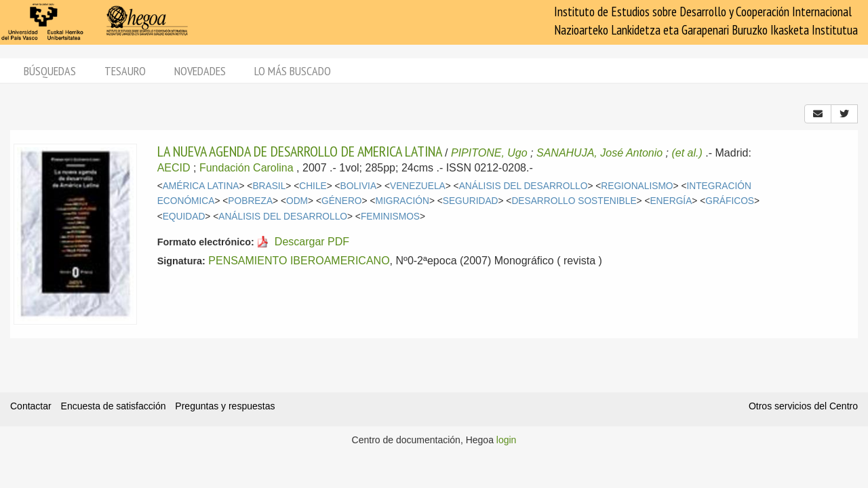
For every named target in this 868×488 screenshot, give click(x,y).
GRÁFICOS (730, 201)
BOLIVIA (359, 186)
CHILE (313, 186)
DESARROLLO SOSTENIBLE (574, 201)
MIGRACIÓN (402, 201)
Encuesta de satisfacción (114, 406)
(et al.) (687, 153)
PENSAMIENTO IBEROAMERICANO (299, 261)
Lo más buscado (293, 71)
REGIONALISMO (637, 186)
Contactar (31, 406)
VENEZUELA (418, 186)
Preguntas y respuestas (225, 406)
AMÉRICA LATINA (201, 186)
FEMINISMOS (390, 217)
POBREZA (250, 201)
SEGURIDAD (471, 201)
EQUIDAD (184, 217)
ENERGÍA (671, 201)
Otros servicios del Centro (803, 406)
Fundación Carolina (246, 168)
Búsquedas (50, 71)
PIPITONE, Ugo (489, 153)
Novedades (200, 71)
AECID (174, 168)
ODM (297, 201)
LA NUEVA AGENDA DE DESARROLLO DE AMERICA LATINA (300, 151)
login (507, 440)
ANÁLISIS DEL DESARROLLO (524, 186)
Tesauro (125, 71)
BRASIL (269, 186)
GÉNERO (342, 201)
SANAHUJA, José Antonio (599, 153)
